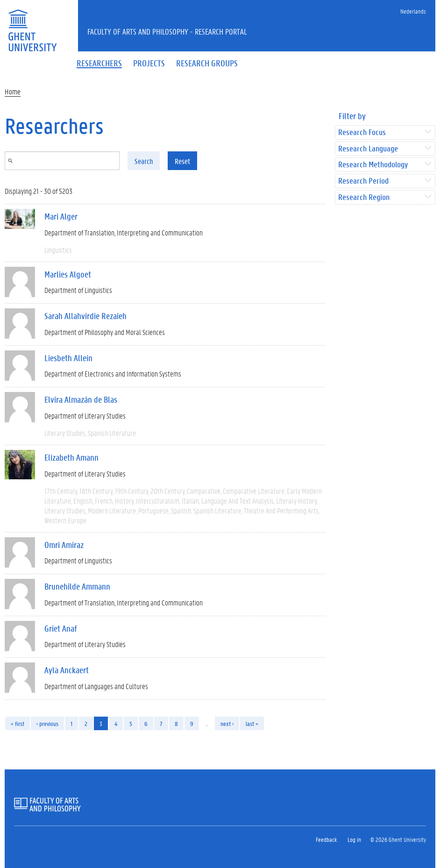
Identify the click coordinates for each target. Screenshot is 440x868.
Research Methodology (373, 165)
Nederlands (413, 11)
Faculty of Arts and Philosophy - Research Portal (167, 31)
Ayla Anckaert (67, 670)
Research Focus (362, 132)
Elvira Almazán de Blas (81, 399)
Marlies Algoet (68, 274)
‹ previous (47, 723)
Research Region (364, 197)
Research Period (363, 181)
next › (227, 723)
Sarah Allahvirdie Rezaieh (85, 316)
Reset (182, 161)
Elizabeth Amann (71, 457)
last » (252, 723)
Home (13, 91)
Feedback (326, 839)
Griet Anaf (61, 628)
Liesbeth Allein (68, 358)
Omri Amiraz (64, 545)
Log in (354, 839)
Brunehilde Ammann (77, 586)
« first (18, 723)
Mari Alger (61, 216)
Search (144, 161)
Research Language (368, 149)
